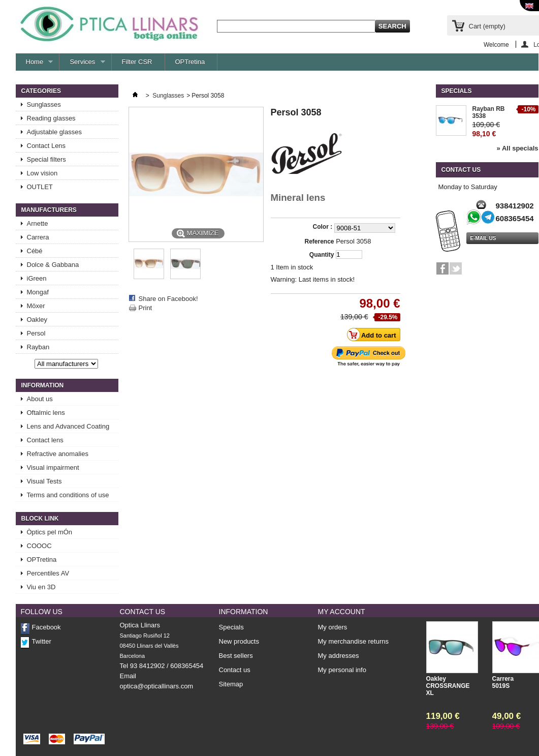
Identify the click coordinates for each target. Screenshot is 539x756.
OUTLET (40, 187)
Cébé (35, 251)
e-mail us (483, 238)
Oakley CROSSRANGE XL (447, 686)
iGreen (37, 278)
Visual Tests (44, 481)
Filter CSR (137, 62)
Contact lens (45, 440)
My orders (333, 627)
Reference (319, 241)
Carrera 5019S (503, 682)
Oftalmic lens (46, 413)
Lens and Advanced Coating (68, 426)
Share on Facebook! (168, 299)
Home (35, 64)
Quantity (322, 255)
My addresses (339, 656)
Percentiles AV (48, 573)
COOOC (39, 546)
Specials (457, 91)
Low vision (42, 173)
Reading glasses (51, 118)
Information (43, 385)
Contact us (235, 670)
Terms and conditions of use (68, 495)
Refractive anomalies (58, 454)
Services (82, 64)
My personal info (342, 670)
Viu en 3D (41, 587)
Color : (324, 227)
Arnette (38, 223)
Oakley (37, 320)
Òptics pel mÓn (50, 532)
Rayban (38, 347)
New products (239, 641)
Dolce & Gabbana (53, 265)
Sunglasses (44, 104)
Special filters (46, 159)
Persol (36, 333)
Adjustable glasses (54, 132)
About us (40, 399)
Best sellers (236, 656)
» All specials (518, 148)
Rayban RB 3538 (489, 112)
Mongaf (38, 292)
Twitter (42, 641)
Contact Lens (46, 146)
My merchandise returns (353, 642)
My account (342, 612)
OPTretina (190, 62)
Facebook (46, 627)
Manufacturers (49, 210)
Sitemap (231, 684)
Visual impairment (53, 467)
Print (146, 308)
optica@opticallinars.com (157, 686)
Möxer (36, 306)
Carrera (38, 237)
